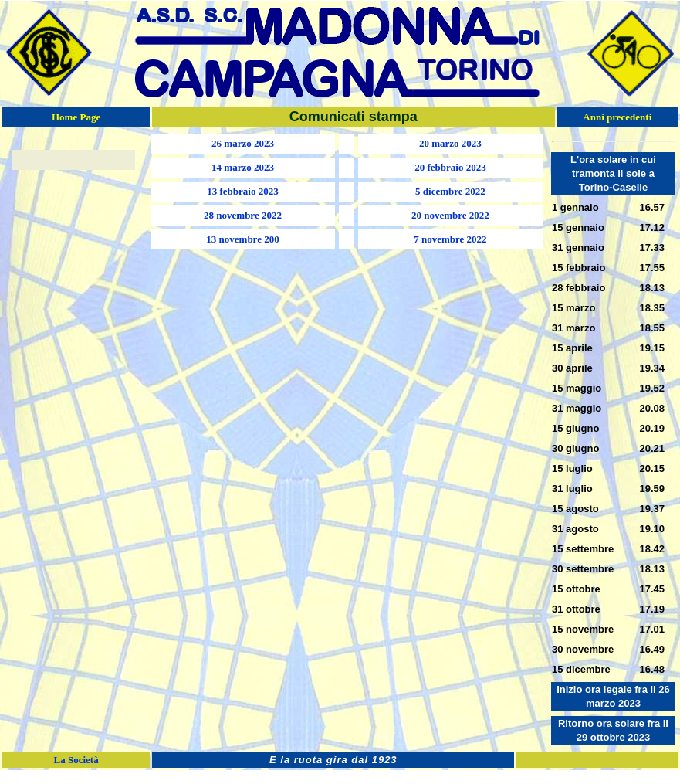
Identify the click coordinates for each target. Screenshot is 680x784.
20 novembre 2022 (450, 215)
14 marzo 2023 (243, 167)
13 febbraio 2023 (242, 191)
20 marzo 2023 (450, 143)
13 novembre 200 (242, 239)
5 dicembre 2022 (450, 191)
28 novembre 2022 (243, 215)
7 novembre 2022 (450, 239)
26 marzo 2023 (243, 143)
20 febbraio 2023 (450, 167)
